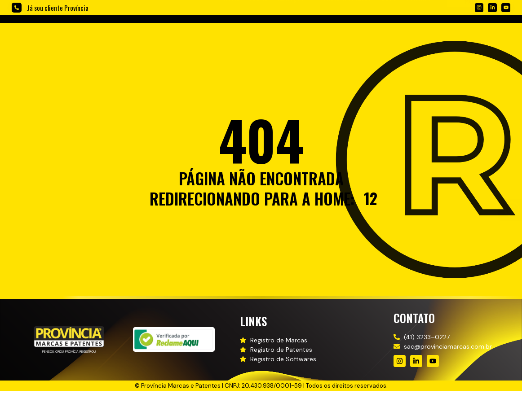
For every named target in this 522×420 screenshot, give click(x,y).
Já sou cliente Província (58, 8)
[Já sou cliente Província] (17, 8)
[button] (295, 32)
